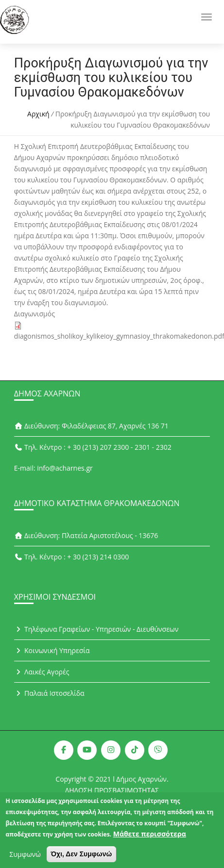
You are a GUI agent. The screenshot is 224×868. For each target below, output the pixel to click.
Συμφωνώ (25, 859)
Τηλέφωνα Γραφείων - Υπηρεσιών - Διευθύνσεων (96, 629)
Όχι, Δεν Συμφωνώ (82, 859)
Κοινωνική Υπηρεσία (52, 650)
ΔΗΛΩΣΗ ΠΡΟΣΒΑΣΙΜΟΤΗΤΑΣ (112, 790)
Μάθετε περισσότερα (150, 839)
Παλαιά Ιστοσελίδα (49, 693)
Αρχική (38, 114)
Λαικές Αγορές (42, 672)
